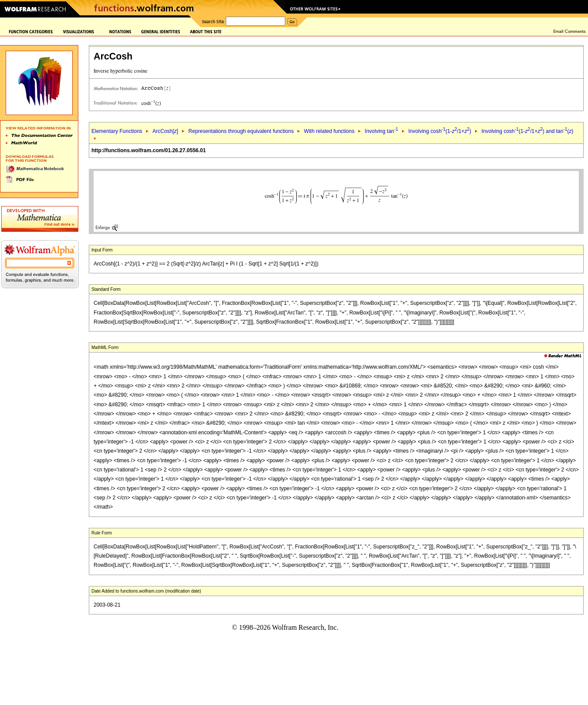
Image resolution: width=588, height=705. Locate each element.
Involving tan (381, 131)
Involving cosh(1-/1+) (440, 131)
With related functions (329, 131)
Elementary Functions (117, 131)
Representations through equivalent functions (241, 131)
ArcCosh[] (165, 131)
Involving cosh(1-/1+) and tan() (527, 131)
